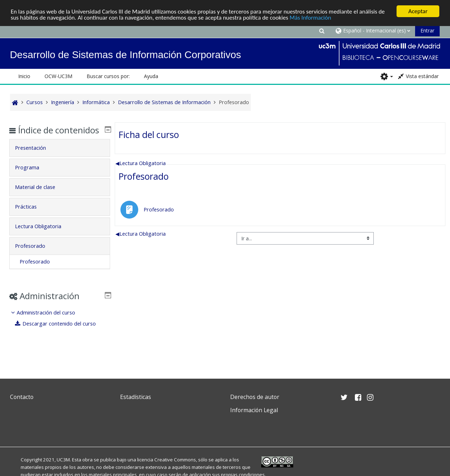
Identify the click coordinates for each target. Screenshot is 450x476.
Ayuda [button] (151, 76)
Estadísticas (136, 397)
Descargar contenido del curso (61, 334)
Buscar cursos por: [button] (108, 76)
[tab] (60, 158)
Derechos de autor (255, 397)
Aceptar (418, 11)
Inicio (24, 76)
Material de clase (40, 197)
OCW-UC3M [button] (58, 76)
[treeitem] (60, 329)
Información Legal (254, 410)
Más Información (311, 17)
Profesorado (144, 176)
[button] (322, 30)
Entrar (427, 30)
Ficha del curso (149, 134)
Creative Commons (175, 460)
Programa (32, 178)
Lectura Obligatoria (141, 163)
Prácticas (31, 217)
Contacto (22, 397)
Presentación (35, 158)
